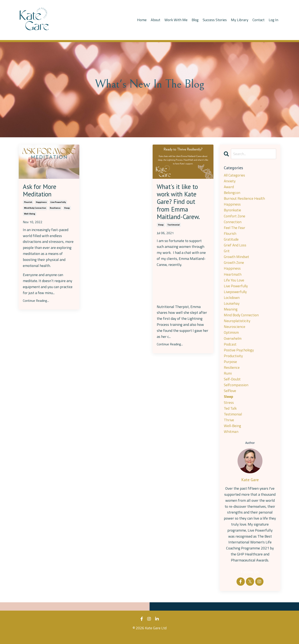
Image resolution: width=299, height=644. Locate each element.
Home (141, 20)
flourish (28, 203)
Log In (273, 20)
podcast (230, 348)
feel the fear (235, 229)
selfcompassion (236, 390)
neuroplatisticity (237, 324)
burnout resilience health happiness (244, 202)
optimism (232, 337)
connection (233, 223)
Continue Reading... (36, 301)
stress (229, 408)
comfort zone (235, 217)
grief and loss (235, 247)
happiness (41, 203)
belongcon (232, 193)
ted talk (230, 414)
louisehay (232, 307)
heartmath (233, 277)
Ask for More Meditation (41, 191)
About (155, 20)
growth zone (234, 265)
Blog (195, 20)
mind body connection (35, 209)
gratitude (231, 241)
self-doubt (233, 384)
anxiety (230, 181)
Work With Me (176, 20)
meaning (231, 313)
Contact (258, 20)
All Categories (235, 175)
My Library (239, 20)
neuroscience (234, 331)
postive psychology (239, 354)
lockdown (232, 301)
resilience (55, 209)
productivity (233, 360)
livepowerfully (236, 295)
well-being (30, 215)
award (229, 187)
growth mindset (237, 259)
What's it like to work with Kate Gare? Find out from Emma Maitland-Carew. (180, 203)
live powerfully (58, 203)
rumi (228, 378)
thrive (229, 426)
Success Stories (214, 20)
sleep (67, 209)
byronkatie (233, 211)
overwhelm (233, 343)
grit (227, 253)
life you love (234, 283)
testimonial (173, 227)
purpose (230, 366)
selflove (230, 396)
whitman (231, 438)
